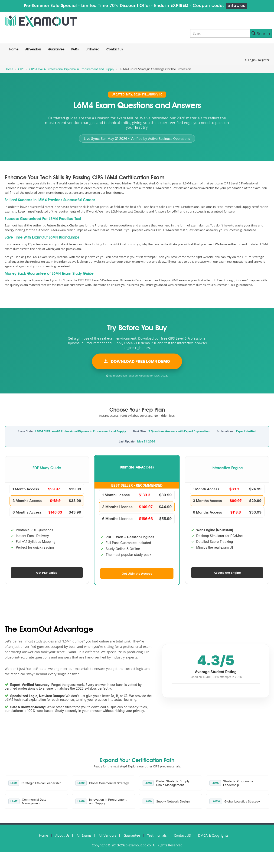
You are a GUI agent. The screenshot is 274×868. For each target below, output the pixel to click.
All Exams (84, 835)
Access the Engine (227, 573)
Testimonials (157, 835)
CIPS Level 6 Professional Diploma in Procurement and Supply (72, 69)
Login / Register (257, 60)
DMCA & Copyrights (213, 835)
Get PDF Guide (47, 573)
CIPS (21, 69)
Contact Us (115, 49)
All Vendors (33, 49)
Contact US (182, 835)
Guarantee (56, 49)
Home (14, 49)
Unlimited (93, 49)
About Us (62, 835)
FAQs (75, 49)
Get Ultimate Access (137, 573)
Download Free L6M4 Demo (137, 361)
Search (261, 33)
